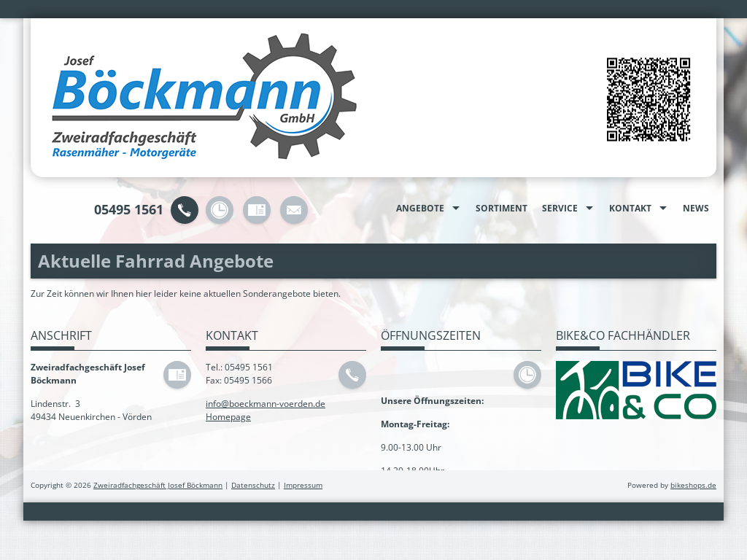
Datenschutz (253, 485)
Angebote (420, 208)
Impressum (303, 485)
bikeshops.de (693, 485)
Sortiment (502, 208)
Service (560, 208)
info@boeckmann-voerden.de (266, 404)
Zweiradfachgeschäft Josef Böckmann (158, 485)
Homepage (228, 417)
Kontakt (630, 208)
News (696, 208)
